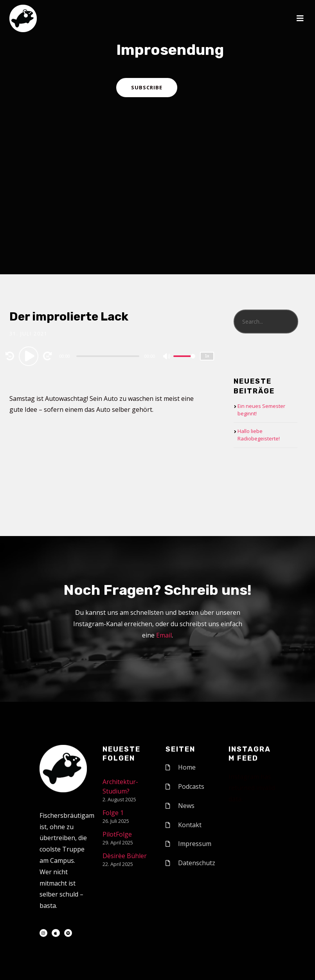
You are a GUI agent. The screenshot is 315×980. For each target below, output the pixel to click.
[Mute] (167, 357)
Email (164, 635)
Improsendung (170, 50)
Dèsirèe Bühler (125, 856)
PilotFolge (117, 834)
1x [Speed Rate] (207, 356)
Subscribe (147, 87)
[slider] (108, 356)
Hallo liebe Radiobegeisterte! (259, 435)
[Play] (30, 356)
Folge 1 (113, 813)
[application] (109, 356)
